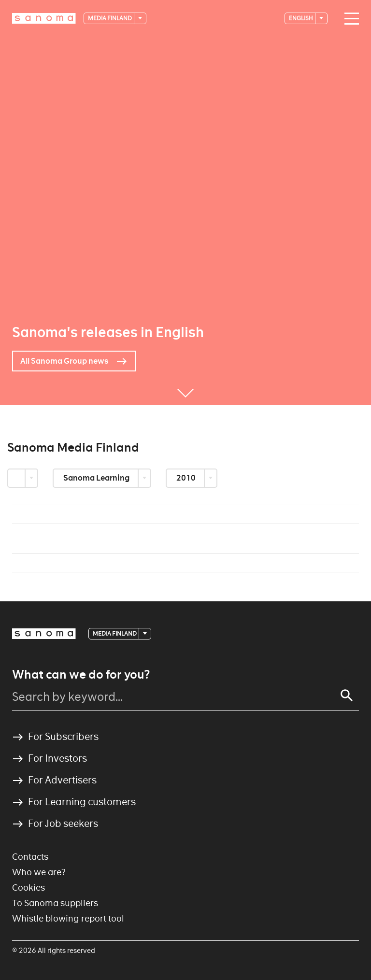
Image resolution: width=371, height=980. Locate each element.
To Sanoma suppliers (55, 903)
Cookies (29, 888)
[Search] (347, 696)
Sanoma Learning (97, 478)
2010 (187, 478)
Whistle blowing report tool (68, 918)
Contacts (30, 857)
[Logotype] (44, 18)
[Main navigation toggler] (349, 19)
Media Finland (110, 18)
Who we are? (39, 872)
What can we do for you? (81, 675)
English (301, 18)
